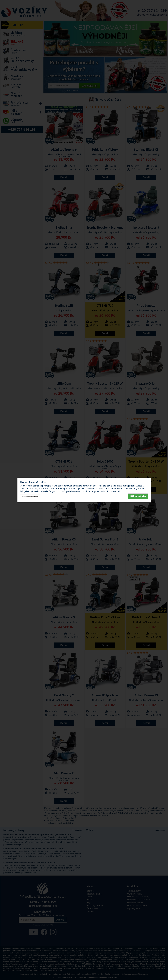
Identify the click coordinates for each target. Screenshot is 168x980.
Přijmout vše (138, 496)
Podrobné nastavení (30, 496)
